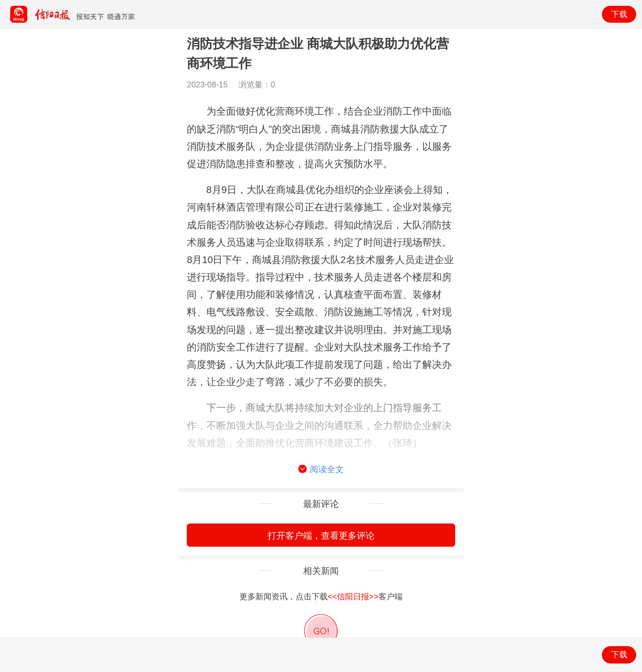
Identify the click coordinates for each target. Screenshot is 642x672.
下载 (619, 14)
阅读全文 (321, 470)
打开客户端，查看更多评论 (321, 535)
